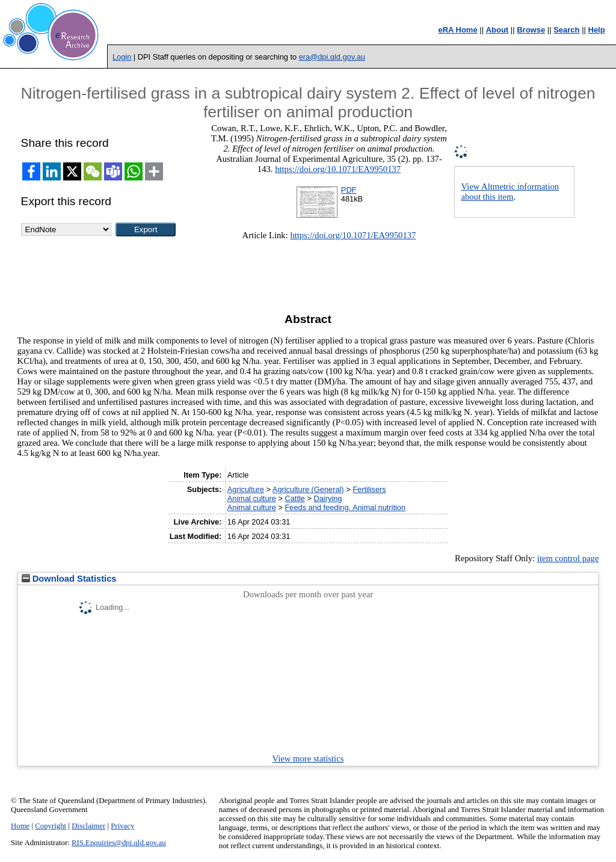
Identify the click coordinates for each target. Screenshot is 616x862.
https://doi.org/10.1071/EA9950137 (338, 169)
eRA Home (457, 30)
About (497, 30)
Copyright (51, 826)
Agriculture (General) (308, 489)
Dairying (328, 498)
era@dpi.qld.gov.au (332, 57)
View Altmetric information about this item (510, 192)
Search (566, 30)
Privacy (122, 826)
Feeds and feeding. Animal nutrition (345, 507)
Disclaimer (88, 826)
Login (122, 57)
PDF (349, 190)
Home (20, 826)
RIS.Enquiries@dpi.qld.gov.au (119, 843)
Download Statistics (69, 579)
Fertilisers (369, 489)
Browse (531, 30)
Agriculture (246, 489)
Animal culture (252, 498)
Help (597, 30)
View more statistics (308, 759)
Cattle (294, 498)
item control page (568, 558)
